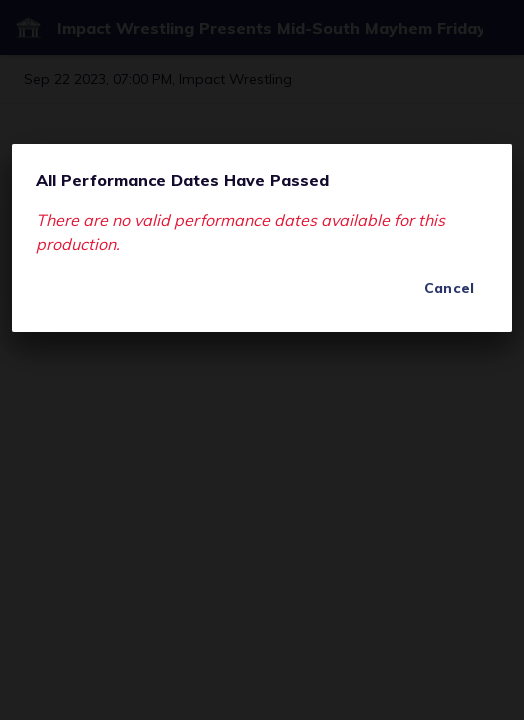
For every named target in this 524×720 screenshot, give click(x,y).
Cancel (449, 288)
